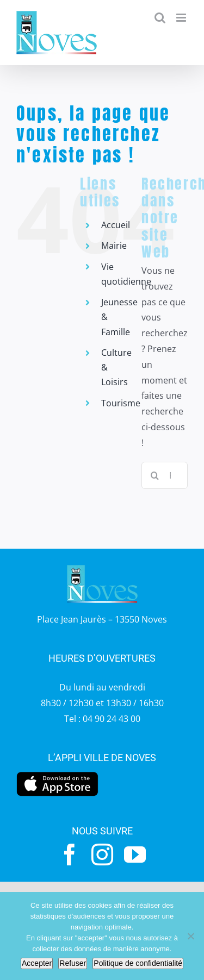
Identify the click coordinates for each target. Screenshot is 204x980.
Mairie (114, 246)
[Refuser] (190, 936)
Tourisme (121, 403)
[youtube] (135, 855)
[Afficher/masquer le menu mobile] (182, 18)
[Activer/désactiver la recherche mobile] (160, 18)
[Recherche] (155, 475)
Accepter (37, 963)
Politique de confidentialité (138, 963)
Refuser (73, 963)
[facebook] (70, 855)
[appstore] (57, 775)
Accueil (116, 225)
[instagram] (102, 855)
